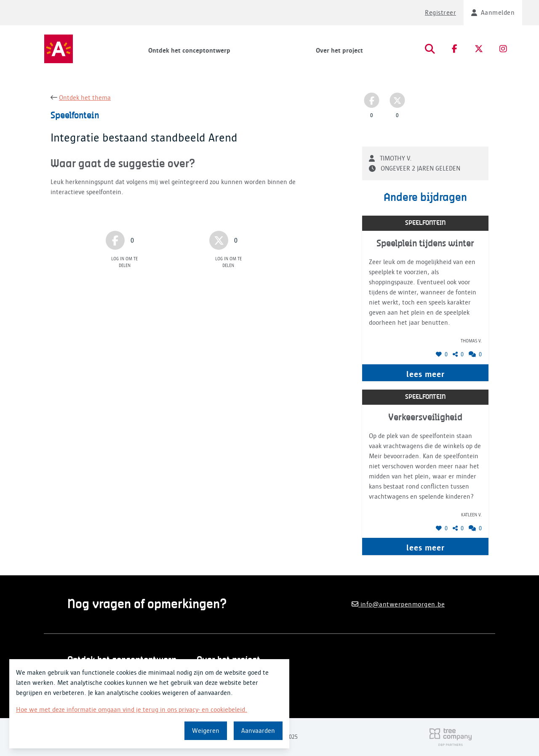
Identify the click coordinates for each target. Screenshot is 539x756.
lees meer (426, 374)
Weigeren (206, 731)
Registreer (440, 13)
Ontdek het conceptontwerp (189, 51)
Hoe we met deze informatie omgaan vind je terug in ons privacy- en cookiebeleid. (132, 710)
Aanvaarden (258, 731)
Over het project (339, 51)
